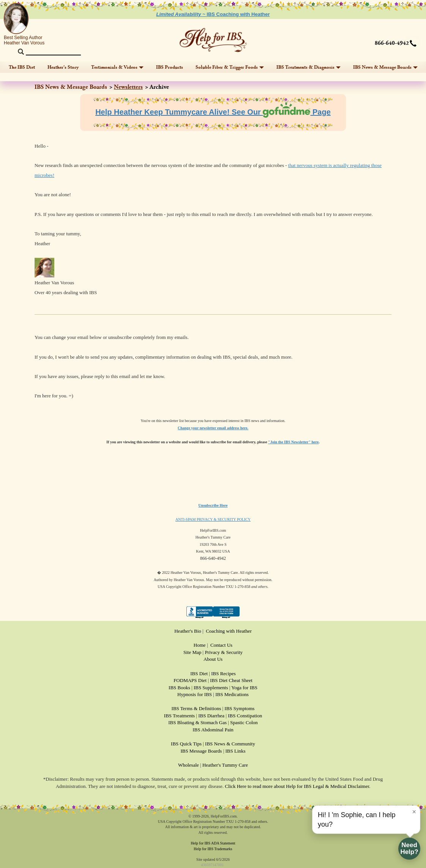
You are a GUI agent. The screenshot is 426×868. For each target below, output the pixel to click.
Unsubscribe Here (213, 505)
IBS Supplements (211, 688)
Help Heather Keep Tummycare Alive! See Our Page (213, 112)
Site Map (192, 652)
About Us (213, 659)
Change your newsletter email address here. (213, 428)
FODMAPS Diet (190, 680)
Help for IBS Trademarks (213, 849)
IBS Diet (199, 673)
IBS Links (236, 751)
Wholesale (189, 765)
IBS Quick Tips (186, 744)
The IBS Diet (22, 67)
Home (200, 645)
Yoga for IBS (244, 688)
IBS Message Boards (201, 751)
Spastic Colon (244, 722)
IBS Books (179, 688)
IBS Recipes (223, 673)
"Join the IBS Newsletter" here (293, 442)
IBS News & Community (230, 744)
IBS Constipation (245, 716)
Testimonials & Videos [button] (117, 67)
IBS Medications (232, 694)
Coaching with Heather (229, 631)
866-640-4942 (392, 43)
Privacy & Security (224, 652)
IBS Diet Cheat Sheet (231, 680)
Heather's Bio (188, 631)
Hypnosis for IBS (195, 694)
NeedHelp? (409, 848)
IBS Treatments (179, 716)
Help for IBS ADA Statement (213, 843)
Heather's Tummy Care (225, 765)
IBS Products (170, 67)
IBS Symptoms (239, 708)
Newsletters (128, 87)
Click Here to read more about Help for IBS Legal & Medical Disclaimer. (297, 786)
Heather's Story (63, 67)
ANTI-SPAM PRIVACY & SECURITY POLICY (213, 519)
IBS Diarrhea (211, 716)
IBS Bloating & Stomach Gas (197, 722)
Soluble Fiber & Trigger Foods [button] (230, 67)
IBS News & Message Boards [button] (385, 67)
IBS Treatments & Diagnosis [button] (308, 67)
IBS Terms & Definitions (196, 708)
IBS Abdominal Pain (213, 730)
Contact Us (221, 645)
